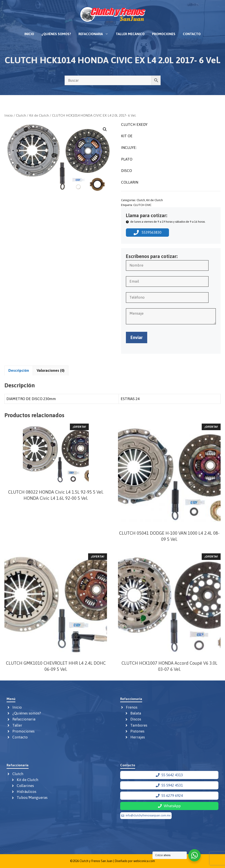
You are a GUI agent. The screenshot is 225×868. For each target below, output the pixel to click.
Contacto (192, 34)
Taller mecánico (130, 34)
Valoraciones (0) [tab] (51, 370)
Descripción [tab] (19, 370)
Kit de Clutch (39, 115)
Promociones (164, 34)
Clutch (21, 115)
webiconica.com (144, 861)
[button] (105, 129)
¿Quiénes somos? (56, 34)
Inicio (29, 34)
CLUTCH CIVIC (142, 205)
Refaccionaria (95, 34)
